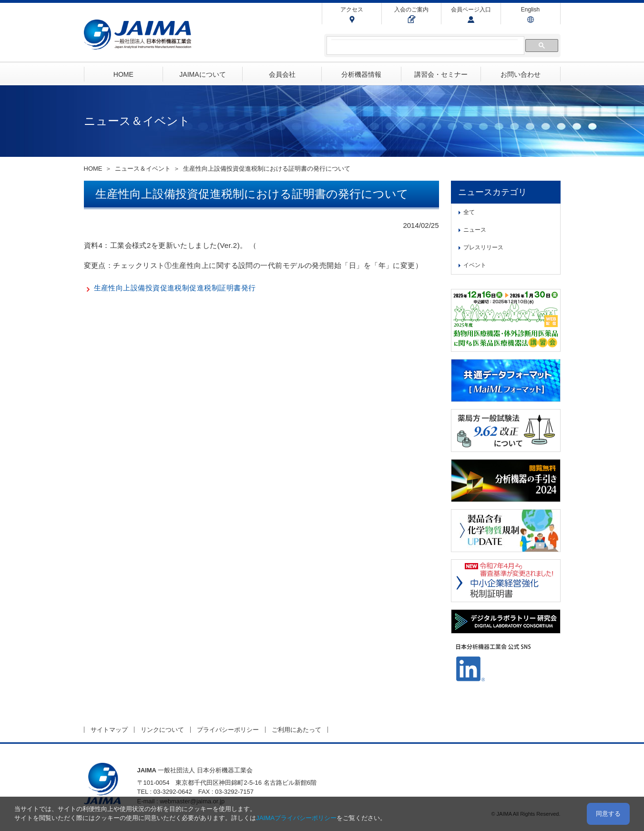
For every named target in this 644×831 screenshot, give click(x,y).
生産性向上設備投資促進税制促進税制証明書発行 (175, 288)
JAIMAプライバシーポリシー (296, 818)
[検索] (424, 46)
